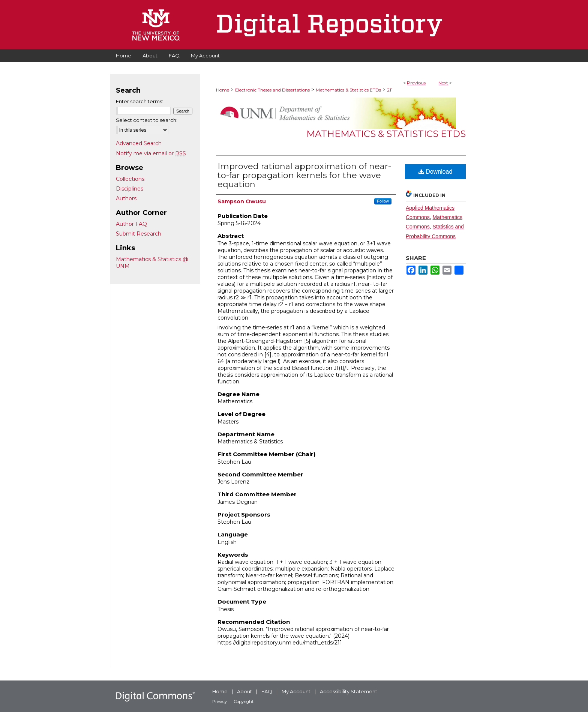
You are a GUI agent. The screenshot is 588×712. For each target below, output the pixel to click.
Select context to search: (147, 120)
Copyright (244, 701)
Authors (126, 198)
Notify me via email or (151, 153)
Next (443, 83)
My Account (296, 691)
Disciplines (130, 189)
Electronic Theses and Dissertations (272, 90)
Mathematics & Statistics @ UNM (152, 263)
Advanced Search (139, 143)
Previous (416, 83)
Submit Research (139, 234)
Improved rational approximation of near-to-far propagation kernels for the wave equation (304, 175)
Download (436, 172)
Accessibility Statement (349, 691)
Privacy (220, 701)
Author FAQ (131, 224)
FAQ (267, 691)
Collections (130, 179)
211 (390, 90)
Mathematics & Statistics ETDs (348, 90)
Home (223, 90)
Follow (383, 201)
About (244, 691)
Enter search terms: (139, 101)
